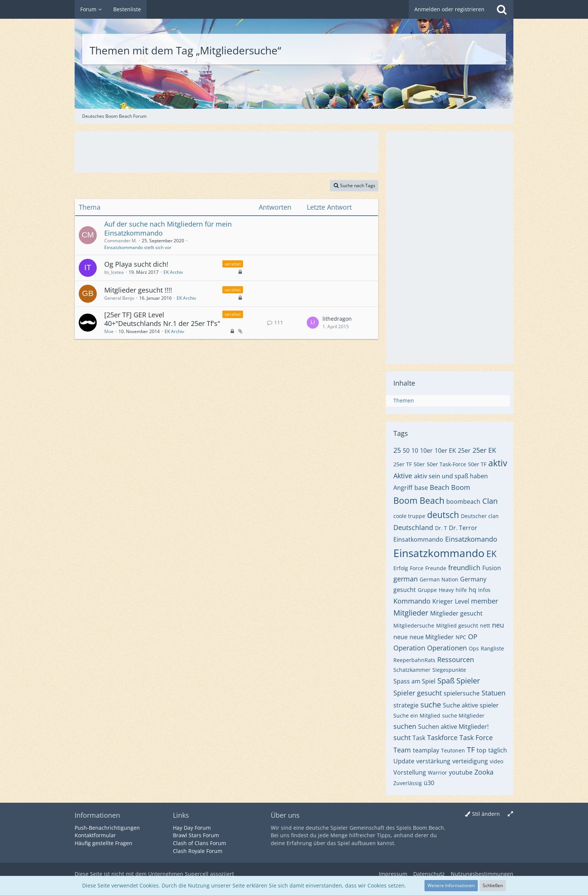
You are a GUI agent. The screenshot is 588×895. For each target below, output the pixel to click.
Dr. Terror (463, 528)
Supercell (197, 874)
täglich (498, 750)
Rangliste (492, 648)
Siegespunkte (449, 670)
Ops (474, 648)
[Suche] (502, 9)
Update (404, 761)
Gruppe (427, 590)
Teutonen (453, 750)
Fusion (492, 568)
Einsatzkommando (439, 553)
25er (464, 451)
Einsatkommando (418, 539)
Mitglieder (411, 613)
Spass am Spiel (414, 681)
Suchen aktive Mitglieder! (453, 727)
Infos (484, 590)
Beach (439, 487)
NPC (461, 637)
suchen (405, 726)
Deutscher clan (480, 516)
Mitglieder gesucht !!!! (138, 290)
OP (473, 637)
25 (397, 450)
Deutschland (413, 527)
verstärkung (433, 761)
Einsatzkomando (471, 539)
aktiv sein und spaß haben (451, 476)
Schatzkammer (412, 670)
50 (406, 451)
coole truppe (409, 516)
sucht (402, 737)
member (484, 601)
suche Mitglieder (463, 716)
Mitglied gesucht (457, 625)
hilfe (461, 590)
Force (417, 568)
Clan (490, 501)
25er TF (403, 464)
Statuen (493, 693)
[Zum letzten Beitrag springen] (313, 323)
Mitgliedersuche (414, 625)
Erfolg (401, 568)
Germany (473, 579)
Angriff (403, 488)
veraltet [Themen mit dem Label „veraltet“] (233, 264)
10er (426, 451)
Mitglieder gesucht (456, 613)
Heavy (446, 590)
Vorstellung (410, 772)
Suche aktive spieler (471, 705)
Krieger (443, 601)
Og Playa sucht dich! (136, 264)
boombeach (463, 502)
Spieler (468, 681)
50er (419, 464)
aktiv (498, 463)
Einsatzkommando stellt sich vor (138, 247)
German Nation (439, 579)
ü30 (429, 783)
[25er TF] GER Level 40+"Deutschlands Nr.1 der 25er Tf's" (162, 319)
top (481, 750)
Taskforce (442, 737)
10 (415, 451)
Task (419, 738)
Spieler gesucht (418, 693)
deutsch (443, 515)
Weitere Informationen (451, 885)
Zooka (484, 772)
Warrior (437, 773)
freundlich (464, 568)
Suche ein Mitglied (417, 716)
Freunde (436, 568)
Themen (404, 400)
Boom (461, 487)
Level (462, 601)
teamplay (426, 750)
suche (431, 705)
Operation (409, 648)
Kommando (412, 601)
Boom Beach (419, 500)
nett (485, 625)
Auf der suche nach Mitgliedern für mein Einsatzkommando (168, 228)
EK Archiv (173, 272)
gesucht (405, 590)
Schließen (493, 885)
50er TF (477, 464)
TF (471, 750)
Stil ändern (486, 814)
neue (400, 637)
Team (402, 750)
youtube (461, 772)
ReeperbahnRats (414, 660)
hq (472, 590)
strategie (406, 705)
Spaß (446, 681)
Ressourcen (456, 659)
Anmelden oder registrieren (449, 9)
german (406, 579)
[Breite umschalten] (510, 814)
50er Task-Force (446, 464)
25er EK (484, 450)
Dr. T (441, 528)
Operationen (447, 648)
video (496, 761)
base (421, 488)
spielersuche (462, 693)
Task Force (476, 737)
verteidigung (470, 761)
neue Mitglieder (432, 637)
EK (491, 554)
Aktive (403, 476)
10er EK (445, 451)
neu (498, 625)
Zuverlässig (408, 783)
